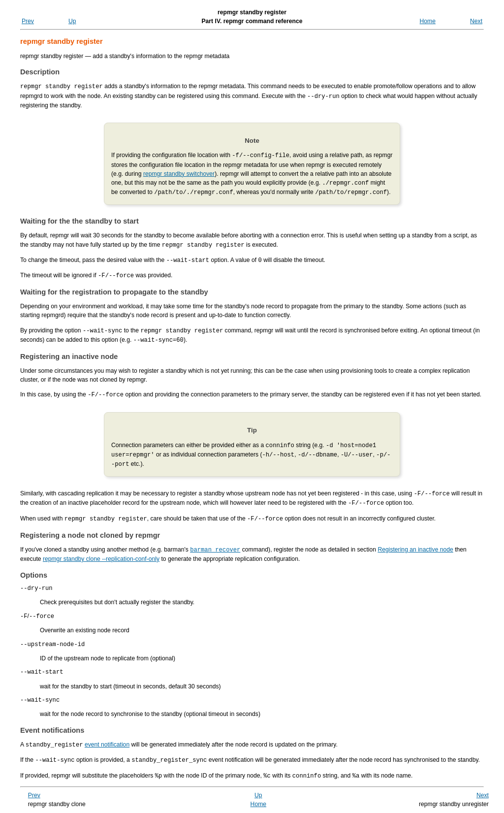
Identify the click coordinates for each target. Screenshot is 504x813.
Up (72, 21)
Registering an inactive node (415, 541)
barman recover (215, 541)
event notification (107, 743)
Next (476, 21)
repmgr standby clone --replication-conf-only (101, 550)
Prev (28, 21)
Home (428, 21)
